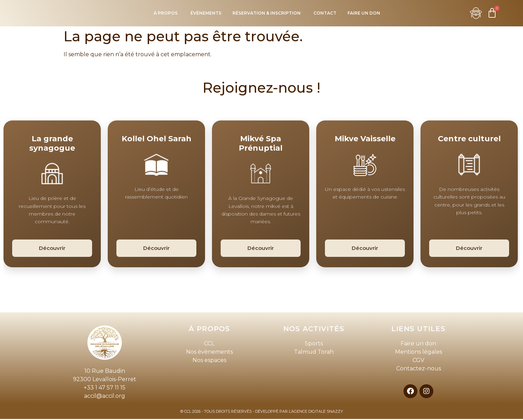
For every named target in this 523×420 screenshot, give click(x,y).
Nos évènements (209, 353)
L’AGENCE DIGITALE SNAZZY (316, 412)
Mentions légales (419, 353)
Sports (314, 345)
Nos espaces (209, 361)
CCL (209, 345)
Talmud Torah (314, 353)
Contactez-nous (419, 369)
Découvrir (52, 249)
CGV (418, 361)
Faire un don (418, 345)
